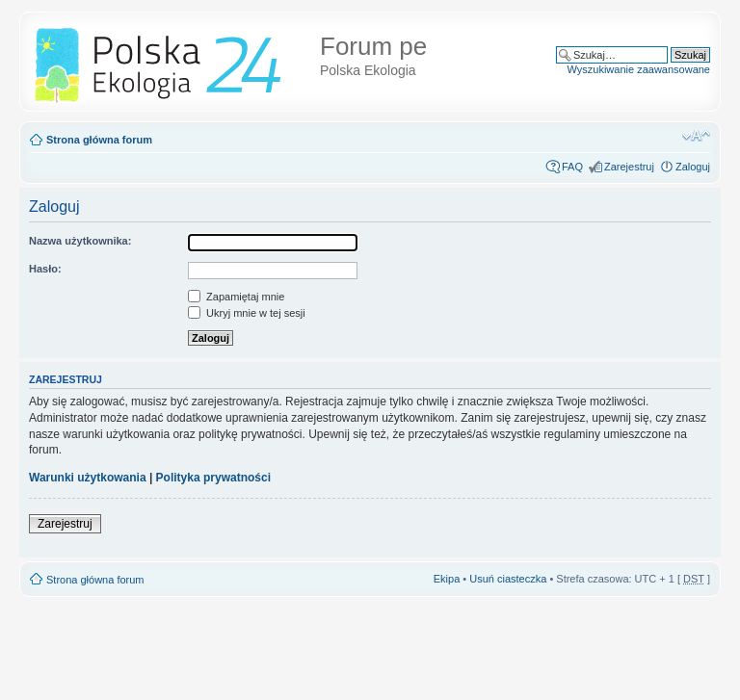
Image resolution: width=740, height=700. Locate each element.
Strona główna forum (99, 140)
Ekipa (447, 579)
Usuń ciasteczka (508, 579)
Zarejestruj (629, 167)
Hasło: (45, 269)
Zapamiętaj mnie (236, 297)
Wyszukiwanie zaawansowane (639, 69)
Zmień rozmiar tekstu (696, 136)
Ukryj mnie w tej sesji (247, 313)
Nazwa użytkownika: (80, 241)
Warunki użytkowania (88, 478)
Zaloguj (693, 167)
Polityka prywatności (213, 478)
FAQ (572, 167)
